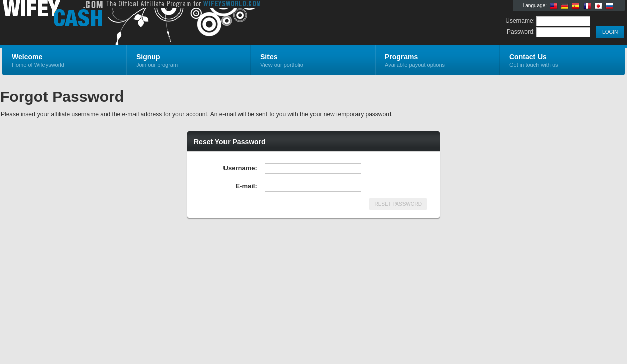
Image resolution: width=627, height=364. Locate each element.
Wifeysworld (123, 23)
